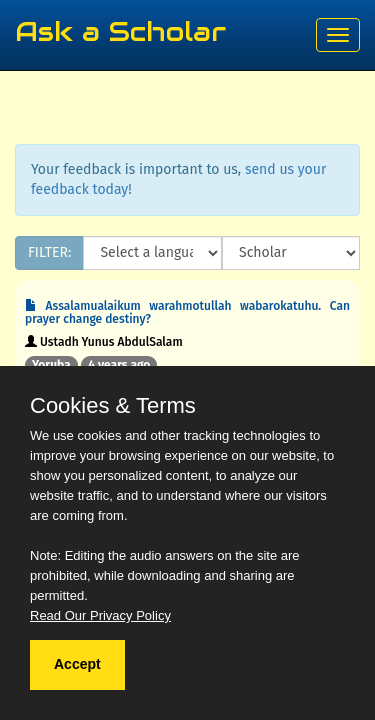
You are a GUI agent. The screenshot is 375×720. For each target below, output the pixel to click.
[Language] (152, 253)
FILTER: (49, 252)
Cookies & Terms (113, 406)
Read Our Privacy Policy (100, 615)
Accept (77, 664)
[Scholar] (291, 253)
